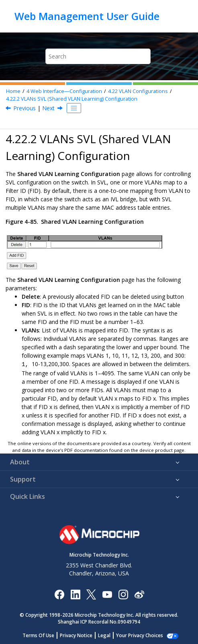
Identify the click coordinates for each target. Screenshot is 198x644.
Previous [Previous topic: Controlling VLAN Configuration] (24, 108)
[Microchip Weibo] (139, 593)
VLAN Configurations (138, 91)
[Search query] (98, 56)
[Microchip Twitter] (91, 593)
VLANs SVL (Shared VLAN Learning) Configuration (72, 99)
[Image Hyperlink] (107, 593)
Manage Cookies (140, 635)
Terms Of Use (43, 635)
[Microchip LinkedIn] (75, 593)
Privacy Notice (81, 635)
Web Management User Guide (87, 16)
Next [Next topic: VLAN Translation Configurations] (48, 108)
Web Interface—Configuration (64, 91)
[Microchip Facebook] (59, 593)
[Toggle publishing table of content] (74, 108)
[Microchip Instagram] (123, 593)
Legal (109, 635)
